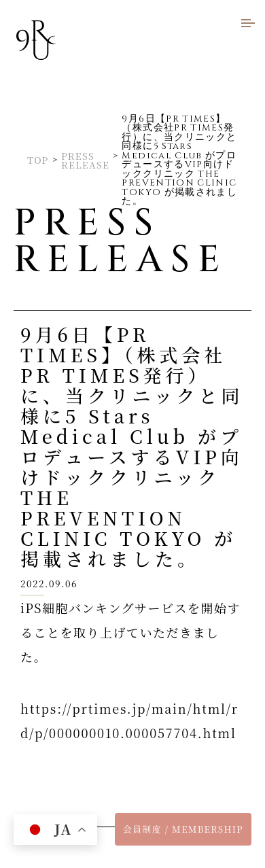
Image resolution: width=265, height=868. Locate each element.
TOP (38, 160)
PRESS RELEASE (85, 161)
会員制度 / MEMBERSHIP (183, 829)
